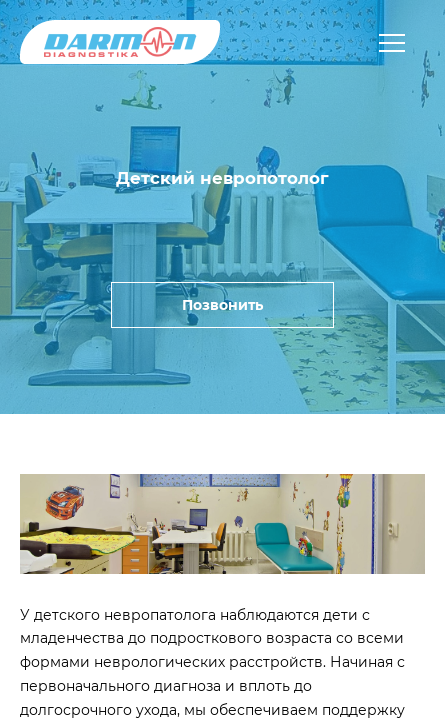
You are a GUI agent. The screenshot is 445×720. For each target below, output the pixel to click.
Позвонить (222, 305)
